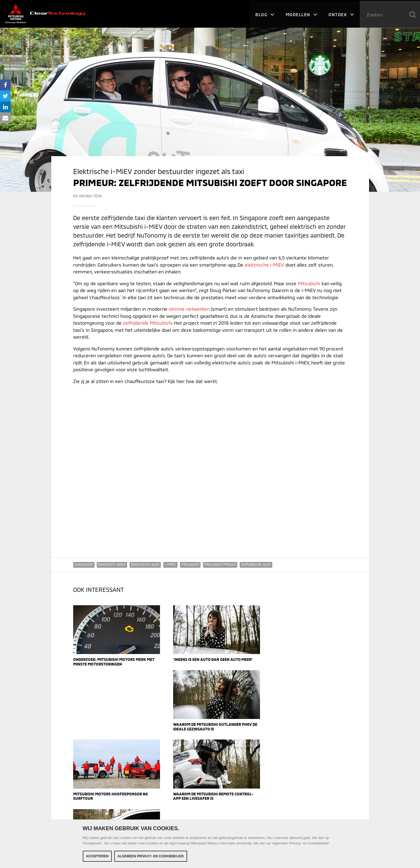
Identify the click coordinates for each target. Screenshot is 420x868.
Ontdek (341, 14)
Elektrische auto (145, 564)
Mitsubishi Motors (220, 564)
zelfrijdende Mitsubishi (148, 323)
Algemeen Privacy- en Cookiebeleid (151, 856)
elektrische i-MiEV (264, 265)
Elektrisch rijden (112, 564)
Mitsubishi (309, 283)
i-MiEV (171, 564)
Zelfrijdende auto (256, 564)
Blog (265, 14)
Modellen (302, 14)
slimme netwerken (189, 309)
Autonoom (84, 564)
